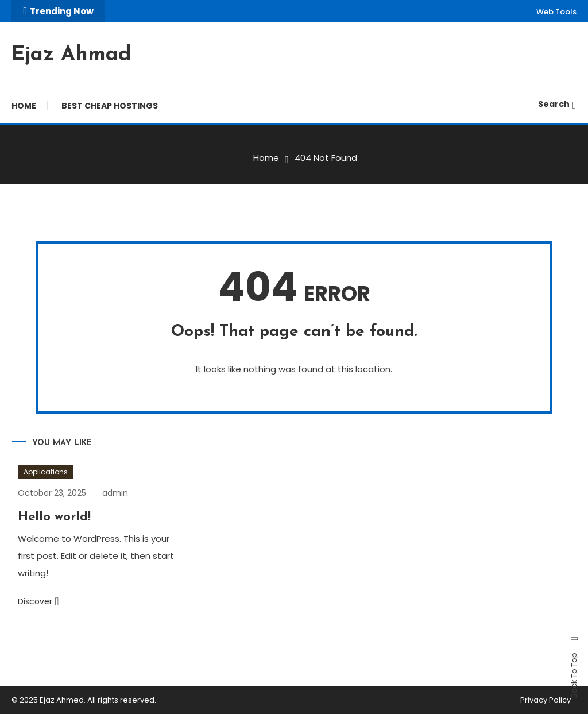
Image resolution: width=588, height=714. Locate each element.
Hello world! (54, 517)
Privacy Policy (546, 700)
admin (115, 493)
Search (557, 104)
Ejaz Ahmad (71, 55)
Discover (38, 601)
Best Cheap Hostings (110, 106)
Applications (46, 472)
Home (24, 106)
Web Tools (556, 12)
